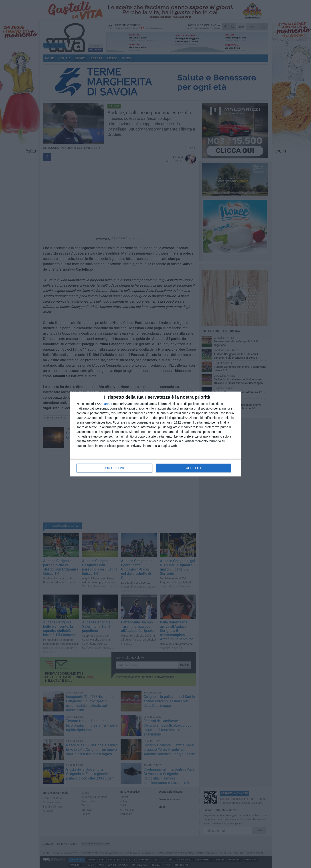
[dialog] (155, 434)
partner (107, 404)
